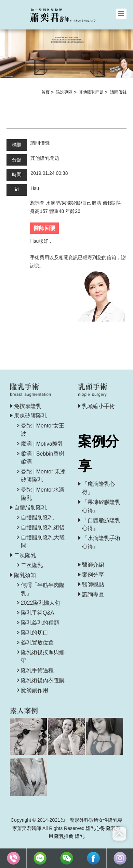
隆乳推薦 (64, 836)
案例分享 (93, 575)
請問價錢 (118, 92)
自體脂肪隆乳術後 (43, 527)
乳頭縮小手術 (98, 406)
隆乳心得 (95, 828)
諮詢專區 (64, 92)
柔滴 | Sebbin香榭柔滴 (43, 458)
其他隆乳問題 (91, 92)
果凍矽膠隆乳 (30, 416)
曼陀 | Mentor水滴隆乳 (43, 494)
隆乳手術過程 (37, 670)
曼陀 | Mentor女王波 (43, 430)
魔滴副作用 (35, 690)
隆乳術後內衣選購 (43, 680)
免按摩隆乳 (28, 406)
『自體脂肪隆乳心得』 (101, 524)
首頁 (45, 92)
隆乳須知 (25, 575)
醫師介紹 (93, 565)
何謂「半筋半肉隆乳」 (43, 589)
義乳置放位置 (37, 643)
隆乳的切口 (35, 633)
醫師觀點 (93, 584)
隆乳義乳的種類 (40, 623)
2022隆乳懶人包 (41, 603)
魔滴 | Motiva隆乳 (42, 444)
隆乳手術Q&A (38, 613)
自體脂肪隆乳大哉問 (43, 541)
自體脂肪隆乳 (30, 508)
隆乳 (80, 836)
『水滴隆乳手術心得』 (101, 542)
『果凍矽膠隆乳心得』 (101, 506)
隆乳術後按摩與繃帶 (43, 656)
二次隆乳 (25, 555)
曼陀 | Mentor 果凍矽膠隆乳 (43, 476)
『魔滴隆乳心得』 (98, 488)
